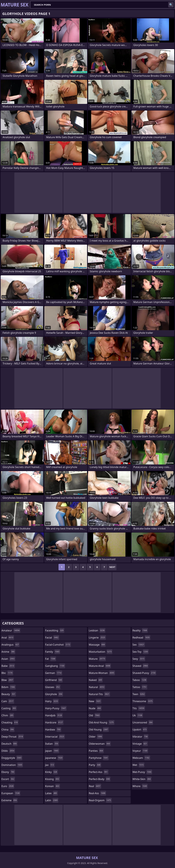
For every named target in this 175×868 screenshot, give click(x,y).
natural (97, 687)
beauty (9, 694)
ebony (8, 772)
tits (139, 708)
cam (8, 701)
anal (8, 638)
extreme (10, 800)
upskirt (140, 730)
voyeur (140, 751)
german (54, 673)
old (95, 715)
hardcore (54, 722)
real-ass (97, 793)
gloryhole (54, 694)
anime (8, 652)
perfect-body (100, 779)
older (96, 737)
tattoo (140, 687)
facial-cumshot (58, 645)
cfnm (8, 715)
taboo (140, 680)
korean (53, 786)
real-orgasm (100, 800)
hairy (52, 701)
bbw (8, 680)
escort (8, 779)
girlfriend (54, 680)
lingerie (97, 638)
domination (12, 765)
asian (8, 659)
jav (50, 765)
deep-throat (13, 737)
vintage (140, 744)
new (95, 701)
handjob (54, 715)
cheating (10, 722)
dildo (8, 751)
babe (8, 666)
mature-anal (100, 666)
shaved (140, 666)
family (53, 652)
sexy (139, 659)
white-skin (142, 779)
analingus (10, 645)
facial (52, 638)
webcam (141, 758)
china (8, 730)
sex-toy (141, 652)
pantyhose (99, 758)
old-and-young (102, 722)
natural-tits (99, 694)
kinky (51, 772)
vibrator (140, 737)
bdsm (9, 687)
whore (140, 786)
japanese (54, 758)
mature (97, 659)
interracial (55, 737)
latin (52, 800)
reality (140, 630)
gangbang (55, 666)
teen (139, 694)
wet (138, 765)
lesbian (97, 630)
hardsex (53, 730)
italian (52, 744)
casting (9, 708)
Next (112, 567)
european (11, 793)
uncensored (143, 722)
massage (97, 645)
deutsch (9, 744)
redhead (141, 638)
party (95, 765)
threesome (143, 701)
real (95, 786)
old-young (99, 730)
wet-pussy (142, 772)
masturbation (101, 652)
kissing (52, 779)
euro (8, 786)
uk (138, 715)
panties (96, 751)
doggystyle (12, 758)
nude (95, 708)
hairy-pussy (56, 708)
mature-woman (102, 673)
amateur (11, 630)
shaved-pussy (144, 673)
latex (51, 793)
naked (96, 680)
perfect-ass (99, 772)
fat (51, 659)
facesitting (55, 630)
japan (52, 751)
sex (139, 645)
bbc (7, 673)
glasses (53, 687)
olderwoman (100, 744)
